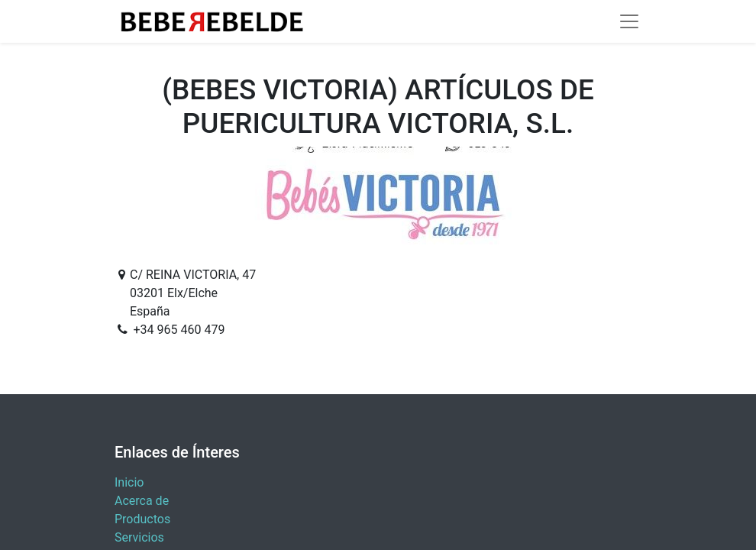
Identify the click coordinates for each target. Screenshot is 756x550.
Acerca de (142, 501)
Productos (142, 519)
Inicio (129, 482)
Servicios (139, 537)
